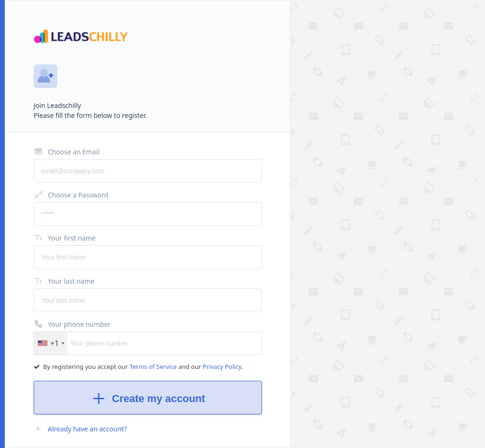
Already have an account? (80, 429)
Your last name (64, 281)
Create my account (148, 399)
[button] (51, 343)
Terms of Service (154, 367)
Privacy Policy (222, 367)
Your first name (65, 238)
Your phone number (72, 324)
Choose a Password (71, 195)
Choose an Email (67, 152)
